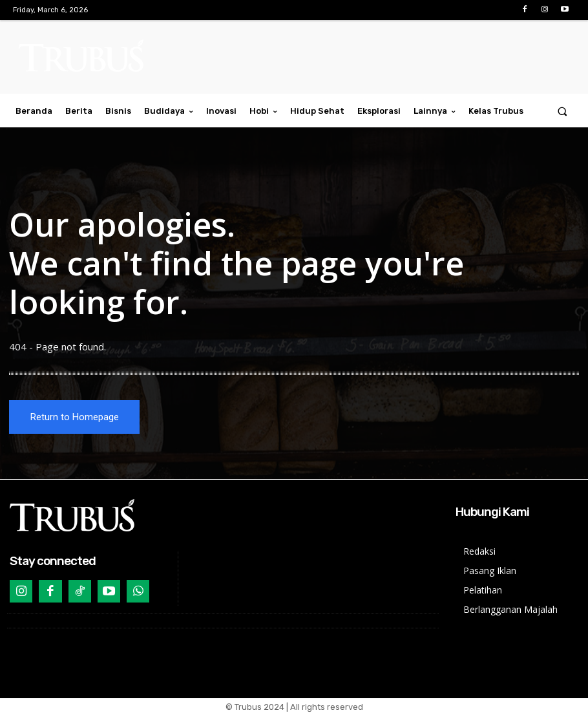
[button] (562, 111)
